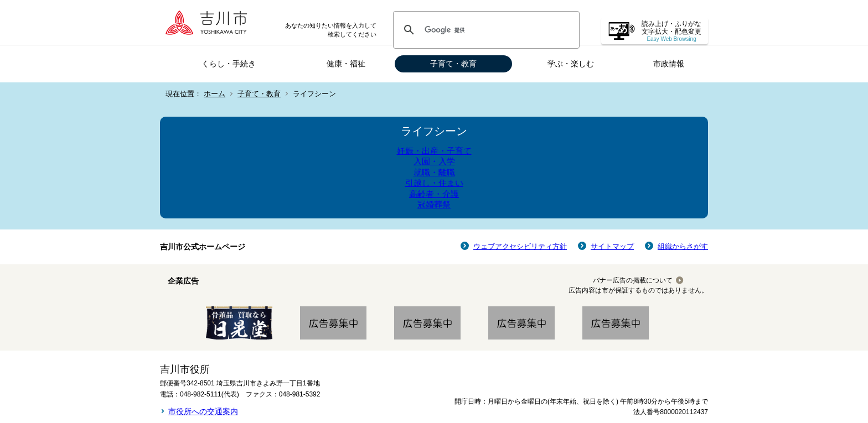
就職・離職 (434, 172)
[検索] (485, 30)
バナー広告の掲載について (633, 280)
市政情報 (669, 64)
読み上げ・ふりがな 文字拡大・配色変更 (671, 31)
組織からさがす (683, 246)
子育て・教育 (453, 64)
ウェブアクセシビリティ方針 (520, 246)
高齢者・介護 (434, 194)
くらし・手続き (229, 64)
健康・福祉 (346, 64)
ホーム (215, 94)
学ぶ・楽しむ (571, 64)
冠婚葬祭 (434, 204)
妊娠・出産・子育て (434, 151)
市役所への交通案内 (203, 411)
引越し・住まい (434, 183)
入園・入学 (434, 161)
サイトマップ (612, 246)
